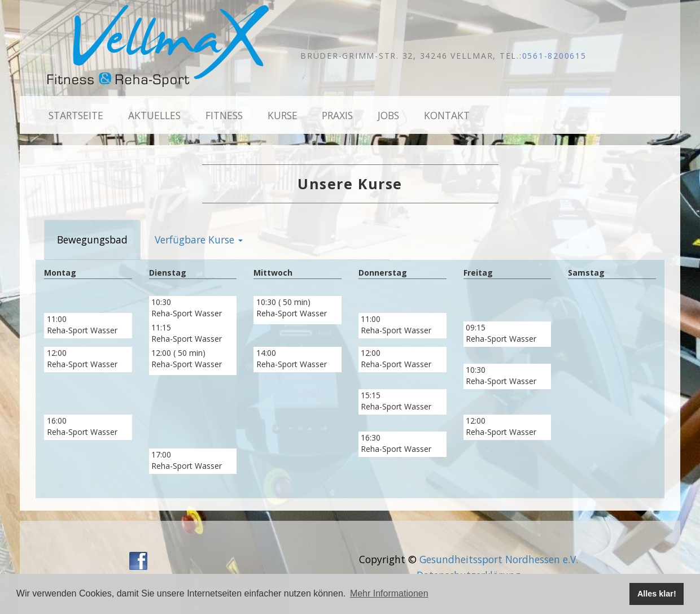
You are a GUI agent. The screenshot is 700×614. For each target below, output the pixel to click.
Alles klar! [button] (657, 594)
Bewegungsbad (92, 239)
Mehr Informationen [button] (389, 593)
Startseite (76, 115)
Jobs (388, 115)
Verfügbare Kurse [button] (199, 239)
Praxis (337, 115)
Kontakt (447, 115)
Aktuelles (154, 115)
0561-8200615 (554, 56)
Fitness (224, 115)
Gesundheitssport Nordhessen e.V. (499, 559)
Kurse (283, 115)
